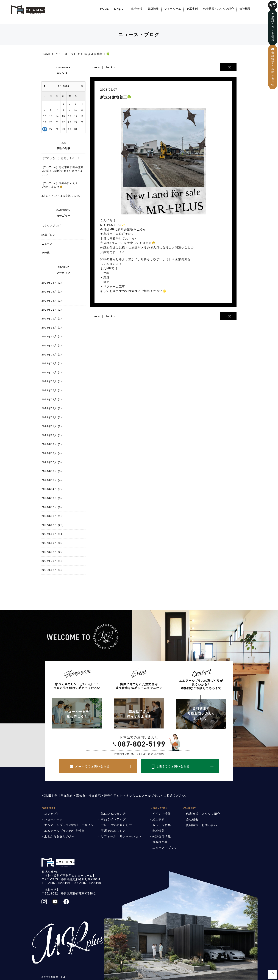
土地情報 (137, 9)
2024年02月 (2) (52, 417)
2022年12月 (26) (52, 525)
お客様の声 (160, 842)
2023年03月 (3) (52, 498)
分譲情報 (153, 9)
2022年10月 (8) (52, 543)
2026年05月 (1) (52, 283)
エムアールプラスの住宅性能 (64, 831)
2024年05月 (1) (52, 390)
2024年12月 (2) (52, 328)
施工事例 (192, 9)
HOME (104, 9)
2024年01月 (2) (52, 426)
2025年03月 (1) (52, 301)
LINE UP (120, 9)
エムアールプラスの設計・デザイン (69, 825)
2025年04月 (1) (52, 292)
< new (96, 67)
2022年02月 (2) (52, 552)
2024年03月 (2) (52, 408)
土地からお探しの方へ (60, 836)
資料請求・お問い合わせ (203, 825)
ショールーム (173, 9)
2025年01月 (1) (52, 319)
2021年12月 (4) (52, 570)
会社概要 (245, 9)
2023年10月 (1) (52, 435)
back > (111, 67)
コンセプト (52, 814)
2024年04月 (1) (52, 399)
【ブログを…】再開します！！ (61, 158)
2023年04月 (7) (52, 489)
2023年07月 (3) (52, 462)
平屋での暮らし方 (113, 831)
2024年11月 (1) (52, 336)
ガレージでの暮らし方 (116, 825)
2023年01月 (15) (52, 516)
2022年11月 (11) (52, 534)
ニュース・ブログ (165, 848)
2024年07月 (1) (52, 372)
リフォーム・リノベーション (121, 836)
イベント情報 (162, 814)
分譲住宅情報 (162, 836)
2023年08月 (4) (52, 453)
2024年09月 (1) (52, 355)
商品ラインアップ (113, 819)
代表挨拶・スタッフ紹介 (219, 9)
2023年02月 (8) (52, 507)
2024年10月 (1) (52, 346)
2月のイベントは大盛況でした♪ (61, 196)
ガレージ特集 (162, 825)
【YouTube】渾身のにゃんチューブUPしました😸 (63, 185)
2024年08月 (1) (52, 363)
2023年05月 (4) (52, 480)
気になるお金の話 (113, 814)
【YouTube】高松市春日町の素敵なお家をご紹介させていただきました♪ (63, 171)
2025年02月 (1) (52, 310)
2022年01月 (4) (52, 561)
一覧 (228, 67)
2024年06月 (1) (52, 381)
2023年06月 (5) (52, 471)
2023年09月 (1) (52, 444)
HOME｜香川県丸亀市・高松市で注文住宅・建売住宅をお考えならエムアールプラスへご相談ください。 (115, 796)
